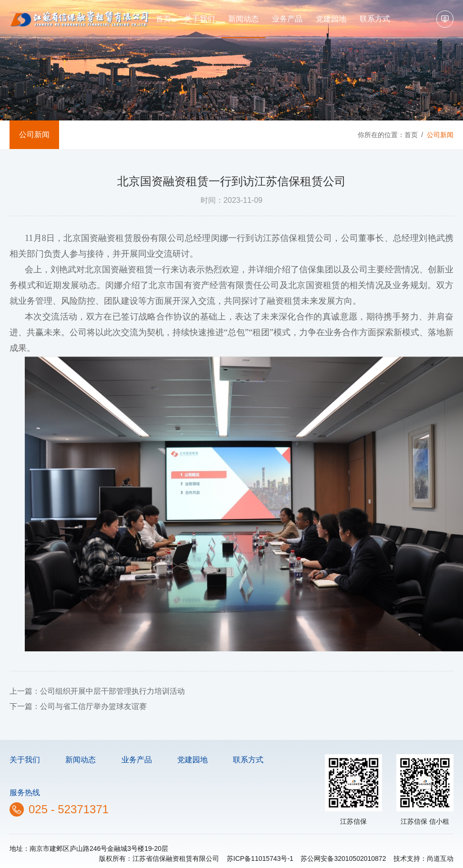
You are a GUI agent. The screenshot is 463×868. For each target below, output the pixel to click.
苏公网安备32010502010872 (343, 858)
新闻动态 (243, 19)
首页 (163, 19)
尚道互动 (440, 858)
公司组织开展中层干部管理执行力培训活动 (112, 691)
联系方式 (375, 19)
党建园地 (331, 19)
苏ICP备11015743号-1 (260, 858)
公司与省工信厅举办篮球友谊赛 (93, 706)
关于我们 (200, 19)
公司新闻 (34, 135)
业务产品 (287, 19)
